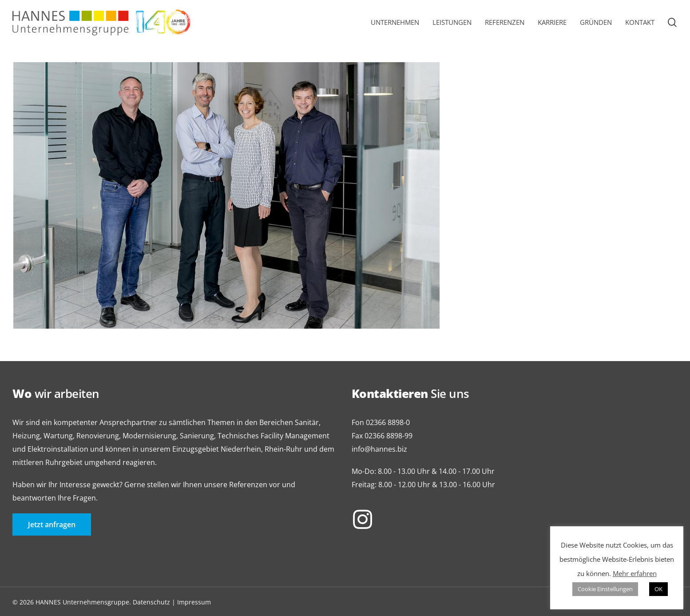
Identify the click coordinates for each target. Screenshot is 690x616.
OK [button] (658, 589)
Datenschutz (151, 602)
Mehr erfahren (635, 573)
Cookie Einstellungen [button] (605, 589)
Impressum (194, 602)
